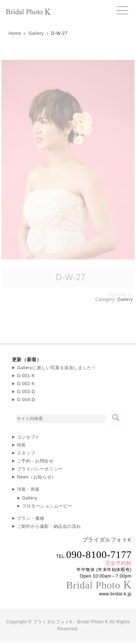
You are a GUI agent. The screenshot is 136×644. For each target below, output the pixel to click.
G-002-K (26, 384)
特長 (22, 445)
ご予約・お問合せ (35, 461)
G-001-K (26, 376)
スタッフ (26, 453)
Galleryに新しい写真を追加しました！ (57, 368)
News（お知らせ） (37, 477)
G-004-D (26, 400)
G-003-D (26, 392)
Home (15, 33)
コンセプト (28, 437)
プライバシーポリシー (40, 469)
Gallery (36, 33)
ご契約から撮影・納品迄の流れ (49, 526)
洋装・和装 (28, 489)
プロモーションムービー (47, 506)
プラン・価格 (31, 518)
